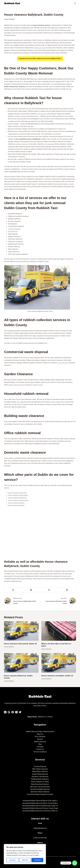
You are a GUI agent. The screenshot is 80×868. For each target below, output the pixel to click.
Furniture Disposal (40, 767)
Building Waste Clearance (40, 779)
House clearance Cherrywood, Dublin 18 (20, 644)
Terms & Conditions (40, 752)
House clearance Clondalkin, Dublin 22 (57, 676)
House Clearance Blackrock (17, 498)
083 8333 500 (25, 79)
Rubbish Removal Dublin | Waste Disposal (40, 732)
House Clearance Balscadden (18, 495)
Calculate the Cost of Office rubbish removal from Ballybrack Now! (40, 59)
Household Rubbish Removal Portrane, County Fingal (40, 808)
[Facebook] (13, 590)
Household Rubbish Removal (40, 789)
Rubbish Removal (40, 742)
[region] (25, 854)
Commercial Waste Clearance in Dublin (40, 794)
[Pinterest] (49, 590)
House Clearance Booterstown (18, 500)
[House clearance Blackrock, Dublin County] (21, 663)
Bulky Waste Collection (40, 771)
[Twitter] (20, 712)
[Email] (9, 712)
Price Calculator (40, 737)
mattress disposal (40, 48)
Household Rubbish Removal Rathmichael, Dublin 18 (40, 806)
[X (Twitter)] (31, 590)
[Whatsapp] (75, 863)
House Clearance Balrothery (17, 493)
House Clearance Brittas (16, 503)
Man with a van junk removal (40, 787)
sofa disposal (42, 114)
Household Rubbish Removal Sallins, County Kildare (40, 803)
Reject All (25, 860)
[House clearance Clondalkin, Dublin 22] (59, 663)
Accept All (37, 860)
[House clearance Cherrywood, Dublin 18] (21, 631)
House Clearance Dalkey (16, 505)
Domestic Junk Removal (40, 777)
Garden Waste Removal (40, 774)
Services (40, 739)
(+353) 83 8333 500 (40, 838)
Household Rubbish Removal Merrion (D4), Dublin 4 (40, 801)
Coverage (40, 747)
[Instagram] (16, 712)
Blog (40, 744)
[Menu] (75, 3)
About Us (40, 734)
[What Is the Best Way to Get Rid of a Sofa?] (59, 631)
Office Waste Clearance (40, 769)
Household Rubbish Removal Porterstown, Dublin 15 (40, 811)
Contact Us (40, 749)
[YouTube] (5, 712)
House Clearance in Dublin (40, 782)
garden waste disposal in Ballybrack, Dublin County (26, 385)
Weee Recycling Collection (40, 784)
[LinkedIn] (67, 590)
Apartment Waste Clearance (40, 792)
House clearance (9, 19)
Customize (12, 860)
